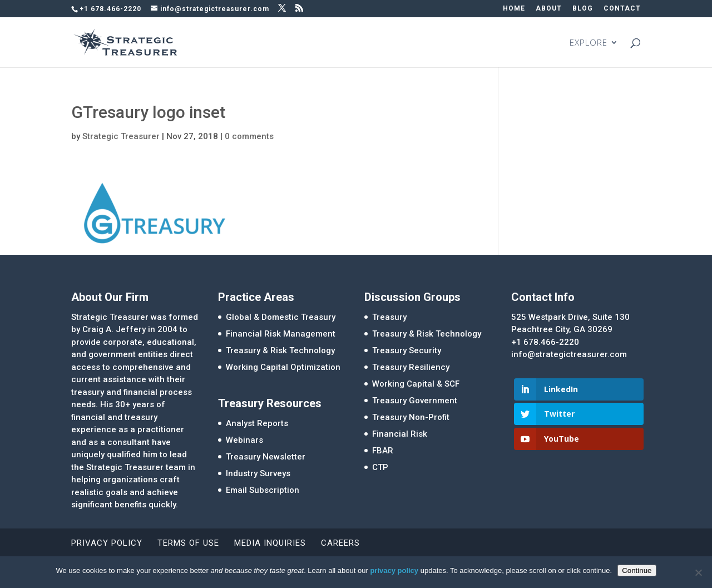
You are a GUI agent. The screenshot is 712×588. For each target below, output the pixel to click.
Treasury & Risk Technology (280, 350)
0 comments (249, 136)
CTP (380, 467)
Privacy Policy (107, 543)
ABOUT (549, 9)
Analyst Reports (257, 423)
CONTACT (622, 9)
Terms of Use (188, 543)
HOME (514, 9)
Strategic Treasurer (121, 136)
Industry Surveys (258, 473)
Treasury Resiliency (411, 367)
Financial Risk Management (281, 334)
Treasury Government (415, 401)
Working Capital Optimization (283, 367)
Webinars (244, 440)
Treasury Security (407, 350)
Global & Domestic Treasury (281, 317)
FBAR (383, 451)
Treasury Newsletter (266, 457)
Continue (637, 570)
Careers (340, 543)
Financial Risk (400, 434)
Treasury (389, 317)
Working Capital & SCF (416, 384)
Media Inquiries (270, 543)
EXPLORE (589, 43)
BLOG (583, 9)
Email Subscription (263, 490)
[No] (698, 572)
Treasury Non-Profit (411, 417)
